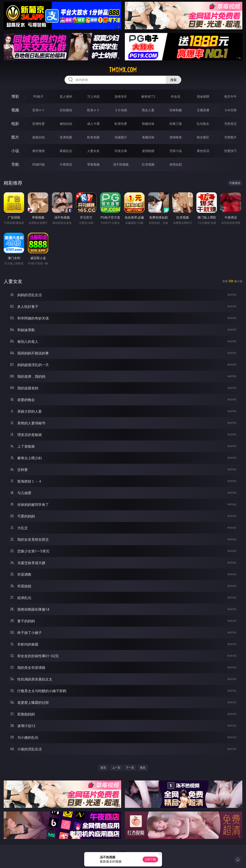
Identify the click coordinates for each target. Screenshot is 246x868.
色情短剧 (176, 164)
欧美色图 (93, 137)
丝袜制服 (176, 110)
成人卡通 (93, 124)
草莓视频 (93, 164)
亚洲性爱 (39, 124)
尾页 (143, 768)
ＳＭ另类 (230, 110)
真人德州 (66, 96)
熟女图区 (203, 137)
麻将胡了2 (148, 96)
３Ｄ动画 (121, 110)
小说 (15, 151)
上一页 (116, 768)
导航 (15, 164)
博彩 (15, 96)
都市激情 (39, 151)
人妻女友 (93, 151)
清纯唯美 (176, 137)
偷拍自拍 (66, 124)
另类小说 (176, 151)
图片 (15, 137)
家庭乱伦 (66, 151)
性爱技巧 (230, 151)
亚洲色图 (66, 137)
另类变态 (230, 124)
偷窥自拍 (39, 137)
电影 (15, 124)
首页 (103, 768)
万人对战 (93, 96)
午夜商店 (66, 164)
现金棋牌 (203, 96)
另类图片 (230, 137)
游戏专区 (121, 96)
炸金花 (176, 96)
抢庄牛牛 (230, 96)
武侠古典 (121, 151)
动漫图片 (121, 137)
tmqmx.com (123, 70)
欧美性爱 (121, 124)
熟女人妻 (148, 110)
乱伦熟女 (203, 124)
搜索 (173, 80)
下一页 (130, 768)
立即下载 (150, 859)
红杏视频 (148, 164)
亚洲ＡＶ (39, 110)
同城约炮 (39, 164)
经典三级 (176, 124)
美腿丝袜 (148, 137)
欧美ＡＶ (93, 110)
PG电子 (38, 96)
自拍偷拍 (66, 110)
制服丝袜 (148, 124)
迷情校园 (148, 151)
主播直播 (203, 110)
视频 (15, 110)
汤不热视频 (121, 164)
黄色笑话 (203, 151)
